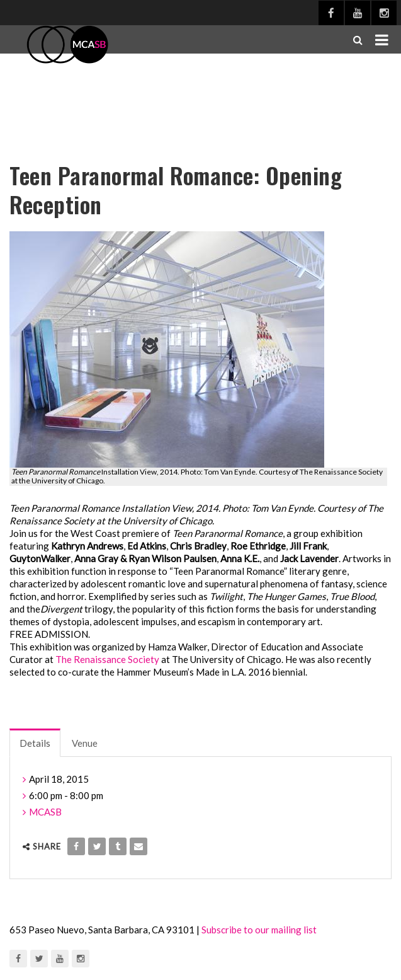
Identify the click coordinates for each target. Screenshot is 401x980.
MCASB (45, 812)
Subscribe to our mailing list (259, 930)
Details (35, 743)
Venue (85, 743)
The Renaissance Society (107, 659)
